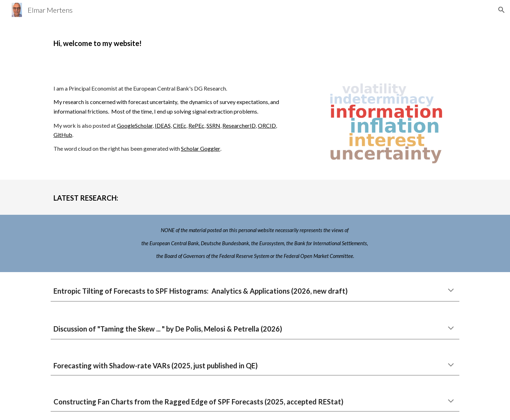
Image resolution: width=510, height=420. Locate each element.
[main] (203, 41)
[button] (501, 10)
